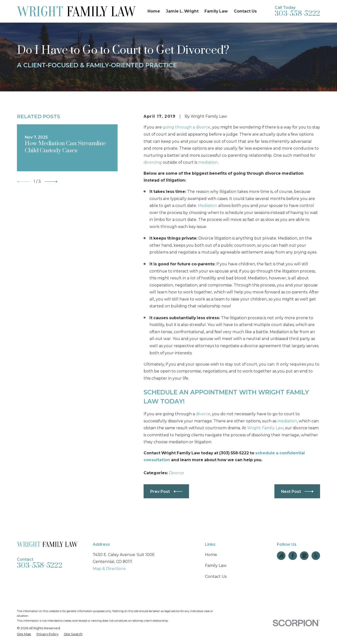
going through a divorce (187, 127)
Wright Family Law (265, 428)
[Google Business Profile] (304, 556)
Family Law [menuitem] (216, 11)
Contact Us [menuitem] (245, 11)
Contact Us (216, 577)
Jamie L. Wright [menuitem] (182, 11)
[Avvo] (281, 556)
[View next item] (51, 182)
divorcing (153, 162)
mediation (208, 162)
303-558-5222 (297, 14)
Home (211, 555)
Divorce (176, 473)
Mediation (208, 206)
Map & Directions (109, 569)
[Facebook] (293, 556)
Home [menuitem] (154, 11)
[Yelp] (316, 556)
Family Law (216, 565)
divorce (203, 414)
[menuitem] (24, 634)
